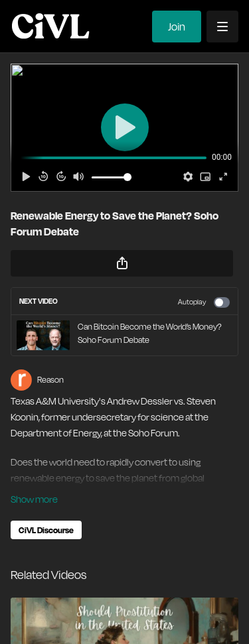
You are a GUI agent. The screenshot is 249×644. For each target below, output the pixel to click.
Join (177, 27)
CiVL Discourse (46, 530)
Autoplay (204, 302)
